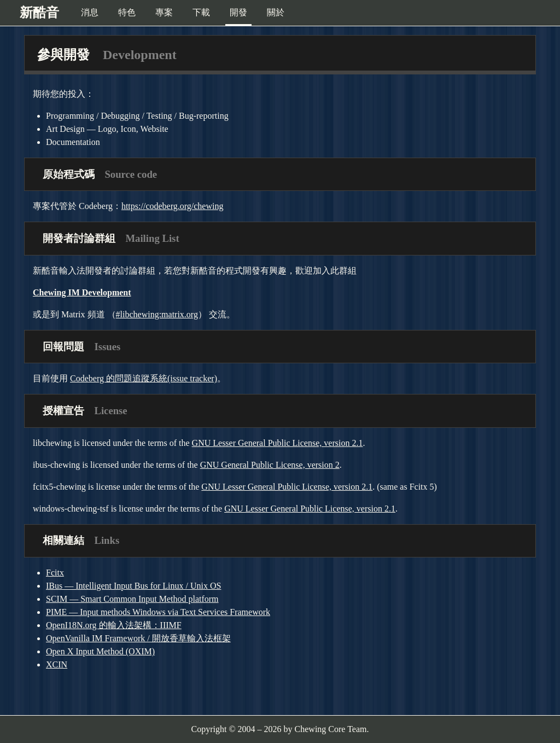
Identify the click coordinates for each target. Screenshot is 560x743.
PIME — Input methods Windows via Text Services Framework (158, 612)
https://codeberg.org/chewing (172, 206)
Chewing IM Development (82, 292)
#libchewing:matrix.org (157, 314)
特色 (127, 12)
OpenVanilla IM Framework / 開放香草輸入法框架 (138, 638)
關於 (276, 12)
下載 (201, 12)
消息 (90, 12)
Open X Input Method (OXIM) (100, 651)
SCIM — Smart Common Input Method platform (132, 599)
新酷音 (39, 13)
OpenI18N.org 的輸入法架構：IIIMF (114, 625)
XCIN (57, 664)
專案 (164, 12)
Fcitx (55, 573)
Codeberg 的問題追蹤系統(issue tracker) (144, 378)
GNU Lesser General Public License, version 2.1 (278, 443)
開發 (238, 12)
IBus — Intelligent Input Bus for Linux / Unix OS (133, 586)
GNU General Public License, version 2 (270, 465)
